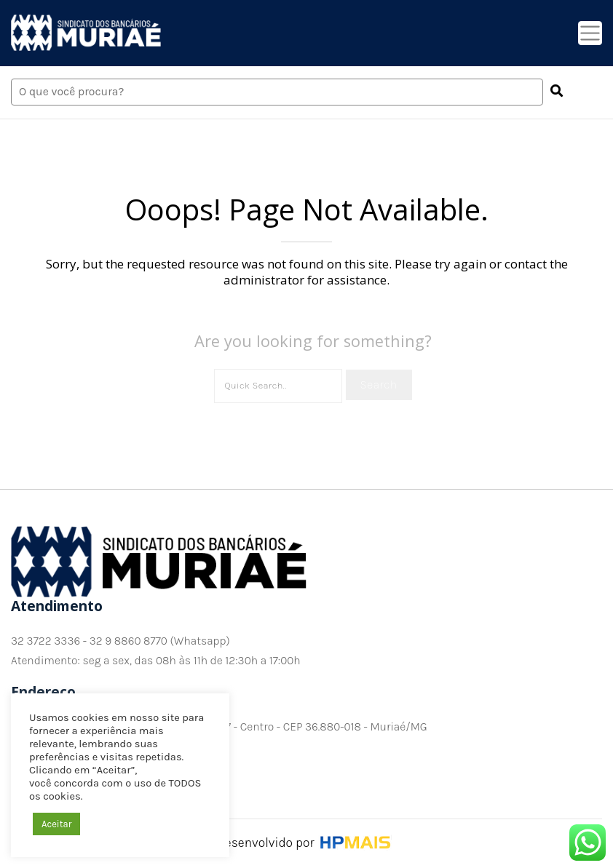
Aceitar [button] (56, 824)
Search (379, 385)
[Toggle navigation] (590, 33)
